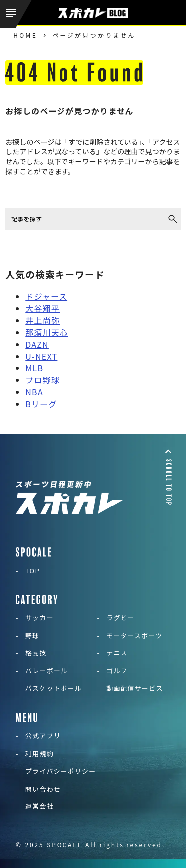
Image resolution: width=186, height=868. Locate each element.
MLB (34, 368)
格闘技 (36, 653)
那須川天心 (47, 332)
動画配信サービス (134, 688)
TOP (32, 570)
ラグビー (120, 617)
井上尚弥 (42, 320)
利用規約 (39, 754)
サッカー (39, 617)
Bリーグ (41, 404)
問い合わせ (43, 789)
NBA (34, 392)
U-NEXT (41, 356)
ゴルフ (117, 671)
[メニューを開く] (16, 14)
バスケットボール (54, 688)
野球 (32, 635)
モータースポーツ (134, 635)
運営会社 (39, 806)
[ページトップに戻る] (168, 476)
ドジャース (46, 296)
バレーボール (47, 671)
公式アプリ (43, 736)
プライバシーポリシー (61, 771)
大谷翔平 (42, 308)
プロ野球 (42, 380)
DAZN (37, 344)
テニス (117, 653)
